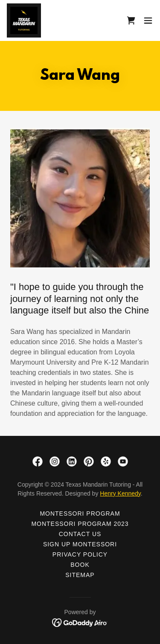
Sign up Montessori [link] (80, 544)
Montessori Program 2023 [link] (80, 524)
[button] (148, 20)
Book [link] (80, 565)
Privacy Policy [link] (80, 554)
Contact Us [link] (80, 534)
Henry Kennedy (120, 493)
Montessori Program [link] (80, 513)
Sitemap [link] (80, 575)
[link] (24, 20)
